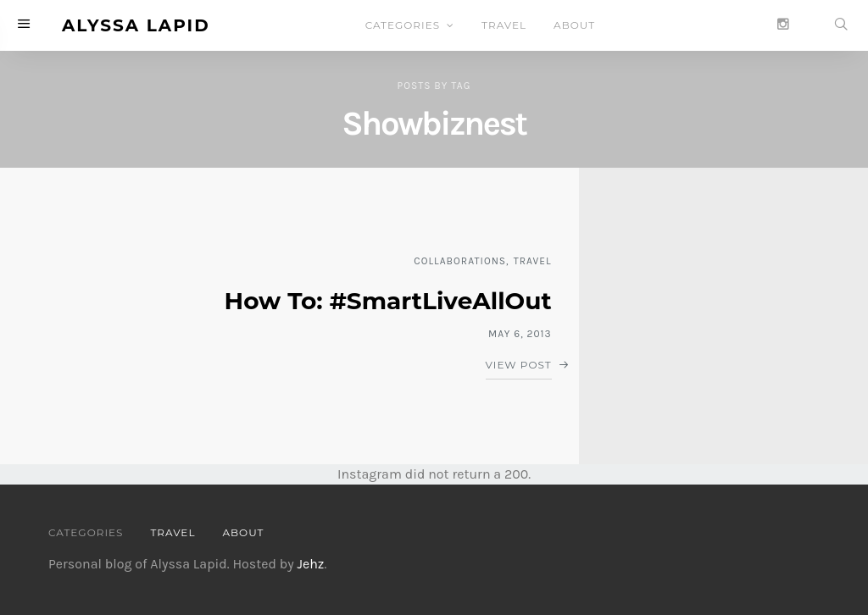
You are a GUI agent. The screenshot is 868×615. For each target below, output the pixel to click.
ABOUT (574, 25)
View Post (519, 365)
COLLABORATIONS (460, 261)
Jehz (310, 564)
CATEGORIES (403, 25)
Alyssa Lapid (136, 25)
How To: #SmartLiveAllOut (388, 301)
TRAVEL (504, 25)
